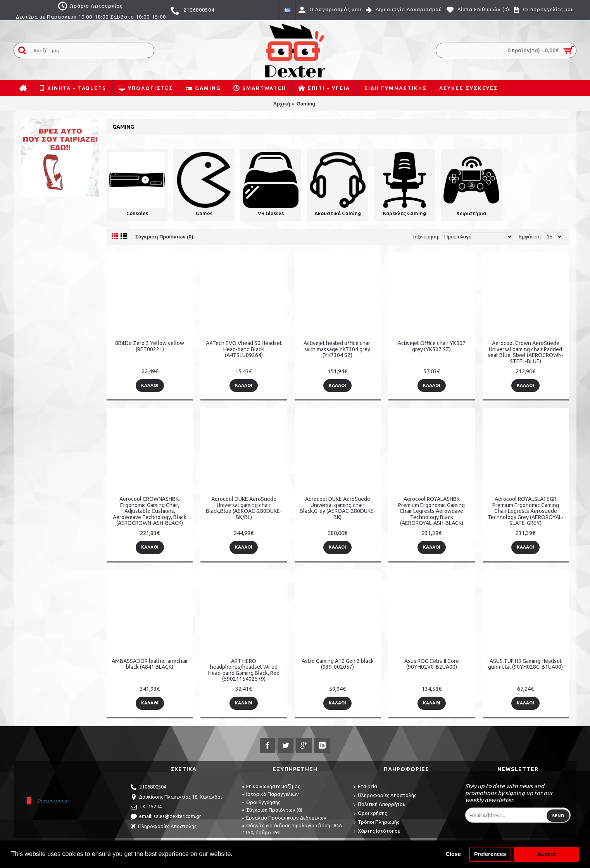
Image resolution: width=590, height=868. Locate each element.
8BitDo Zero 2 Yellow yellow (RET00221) (150, 346)
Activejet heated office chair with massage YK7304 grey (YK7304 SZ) (337, 349)
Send (558, 816)
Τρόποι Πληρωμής (376, 822)
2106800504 (148, 787)
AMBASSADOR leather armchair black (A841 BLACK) (150, 664)
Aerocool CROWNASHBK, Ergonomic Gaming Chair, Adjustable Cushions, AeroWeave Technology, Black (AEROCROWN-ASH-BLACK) (150, 511)
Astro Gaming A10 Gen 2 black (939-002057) (338, 664)
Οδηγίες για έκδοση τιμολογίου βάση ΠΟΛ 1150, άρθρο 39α (292, 829)
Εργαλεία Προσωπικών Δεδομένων (284, 818)
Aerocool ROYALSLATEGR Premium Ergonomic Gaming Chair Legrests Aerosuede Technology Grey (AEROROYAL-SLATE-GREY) (525, 511)
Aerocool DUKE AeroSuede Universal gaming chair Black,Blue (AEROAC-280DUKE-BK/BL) (244, 508)
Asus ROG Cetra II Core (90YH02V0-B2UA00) (432, 664)
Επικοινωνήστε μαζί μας (271, 786)
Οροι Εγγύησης (261, 802)
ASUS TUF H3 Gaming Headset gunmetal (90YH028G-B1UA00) (525, 664)
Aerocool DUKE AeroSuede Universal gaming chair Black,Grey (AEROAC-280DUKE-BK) (338, 508)
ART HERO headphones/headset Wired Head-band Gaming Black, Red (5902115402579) (244, 670)
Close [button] (453, 854)
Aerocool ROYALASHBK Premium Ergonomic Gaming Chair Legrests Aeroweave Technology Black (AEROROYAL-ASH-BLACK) (431, 511)
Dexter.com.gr (53, 801)
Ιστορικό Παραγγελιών (271, 794)
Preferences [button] (490, 854)
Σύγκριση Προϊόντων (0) (164, 237)
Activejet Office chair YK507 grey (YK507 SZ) (432, 346)
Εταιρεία (365, 787)
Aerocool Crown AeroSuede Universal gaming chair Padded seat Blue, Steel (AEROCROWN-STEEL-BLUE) (526, 352)
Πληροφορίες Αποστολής (164, 827)
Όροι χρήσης (370, 814)
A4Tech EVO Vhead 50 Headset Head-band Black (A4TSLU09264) (244, 349)
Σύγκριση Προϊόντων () (272, 810)
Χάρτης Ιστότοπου (377, 831)
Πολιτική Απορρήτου (380, 805)
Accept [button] (547, 854)
